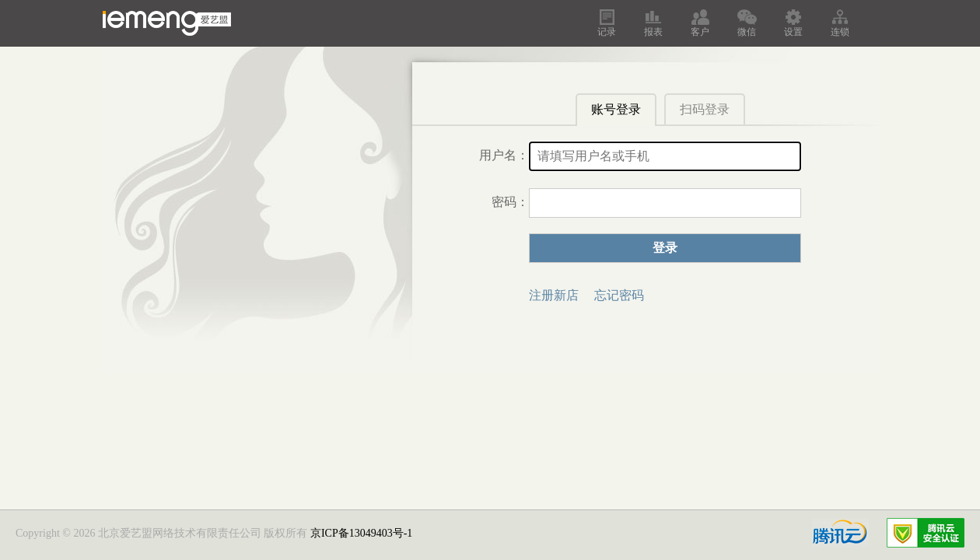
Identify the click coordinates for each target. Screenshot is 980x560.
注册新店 (554, 295)
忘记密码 (619, 295)
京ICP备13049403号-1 (361, 533)
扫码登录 (705, 109)
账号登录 (616, 109)
